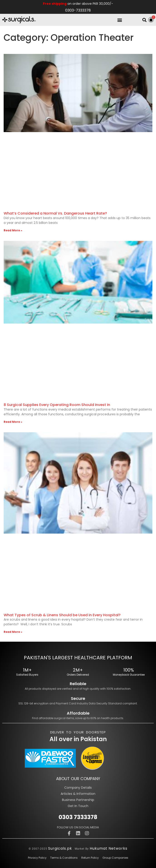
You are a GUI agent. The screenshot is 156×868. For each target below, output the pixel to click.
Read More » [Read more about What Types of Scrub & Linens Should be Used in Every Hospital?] (13, 632)
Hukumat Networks (109, 848)
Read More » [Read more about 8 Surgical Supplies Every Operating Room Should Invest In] (13, 422)
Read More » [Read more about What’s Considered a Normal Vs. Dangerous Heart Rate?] (13, 230)
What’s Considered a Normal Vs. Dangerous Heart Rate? (55, 213)
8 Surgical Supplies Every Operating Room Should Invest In (57, 405)
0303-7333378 (78, 10)
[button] (120, 20)
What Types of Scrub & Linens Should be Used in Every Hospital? (62, 615)
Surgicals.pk (60, 848)
